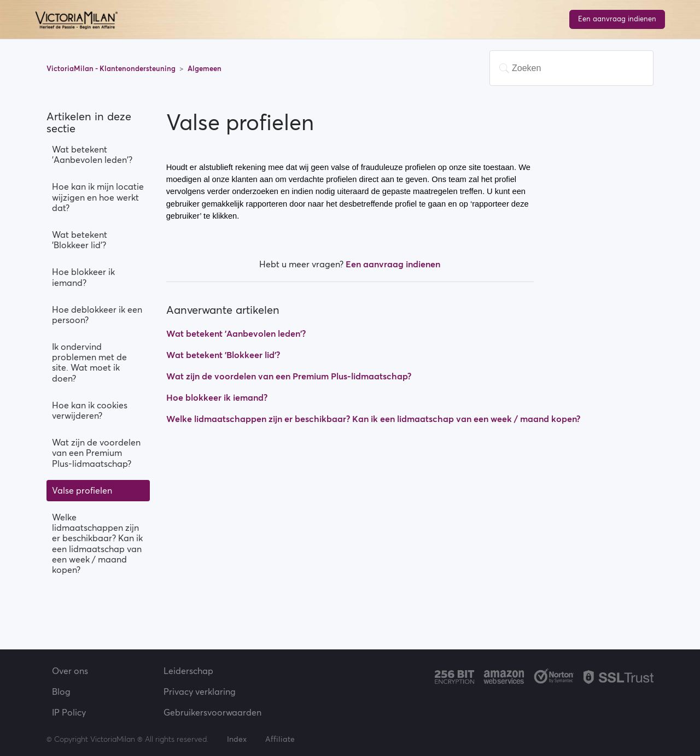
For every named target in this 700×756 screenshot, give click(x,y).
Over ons (70, 671)
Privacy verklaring (200, 691)
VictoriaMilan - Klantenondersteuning (112, 69)
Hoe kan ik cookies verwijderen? (90, 410)
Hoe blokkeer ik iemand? (83, 277)
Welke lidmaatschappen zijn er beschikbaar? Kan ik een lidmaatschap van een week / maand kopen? (97, 543)
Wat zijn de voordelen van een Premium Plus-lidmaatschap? (96, 453)
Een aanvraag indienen (617, 19)
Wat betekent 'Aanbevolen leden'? (92, 154)
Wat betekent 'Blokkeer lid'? (80, 240)
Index (238, 739)
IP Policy (69, 712)
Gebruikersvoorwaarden (212, 712)
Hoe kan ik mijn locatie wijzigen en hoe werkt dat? (98, 197)
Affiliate (280, 739)
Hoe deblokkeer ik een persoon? (97, 315)
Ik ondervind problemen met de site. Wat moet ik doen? (89, 362)
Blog (61, 691)
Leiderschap (188, 671)
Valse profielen (82, 490)
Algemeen (205, 69)
